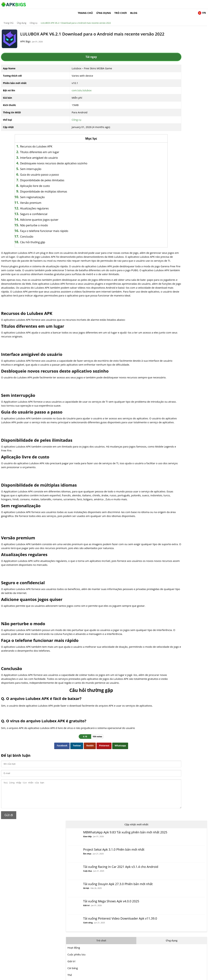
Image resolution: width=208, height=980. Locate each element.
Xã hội (174, 107)
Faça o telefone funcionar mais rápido (49, 227)
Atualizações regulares (39, 204)
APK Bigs (30, 39)
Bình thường (163, 199)
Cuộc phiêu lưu (164, 172)
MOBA (159, 219)
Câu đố (159, 233)
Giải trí (174, 123)
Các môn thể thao (166, 260)
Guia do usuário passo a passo (44, 170)
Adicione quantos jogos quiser (44, 215)
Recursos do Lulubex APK (41, 142)
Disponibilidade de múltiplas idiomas (48, 187)
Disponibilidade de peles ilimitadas (47, 176)
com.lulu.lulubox (69, 86)
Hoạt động (161, 165)
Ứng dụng (149, 4)
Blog (179, 4)
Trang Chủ (130, 4)
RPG (158, 247)
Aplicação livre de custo (40, 182)
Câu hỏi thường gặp (37, 238)
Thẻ (157, 192)
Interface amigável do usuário (44, 153)
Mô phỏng (161, 253)
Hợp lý (159, 212)
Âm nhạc (175, 64)
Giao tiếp (175, 48)
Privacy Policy (186, 976)
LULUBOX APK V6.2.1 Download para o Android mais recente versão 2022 (76, 18)
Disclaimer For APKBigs (165, 976)
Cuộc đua (175, 86)
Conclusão (31, 232)
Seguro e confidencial (38, 210)
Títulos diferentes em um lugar (44, 148)
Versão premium (35, 198)
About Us (146, 976)
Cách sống (176, 145)
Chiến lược (161, 267)
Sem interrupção (35, 165)
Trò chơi (166, 4)
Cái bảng (160, 185)
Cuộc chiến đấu (164, 206)
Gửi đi (9, 863)
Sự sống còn (162, 274)
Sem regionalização (37, 193)
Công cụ (34, 18)
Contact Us (201, 976)
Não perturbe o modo (39, 221)
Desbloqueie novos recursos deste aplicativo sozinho (58, 159)
